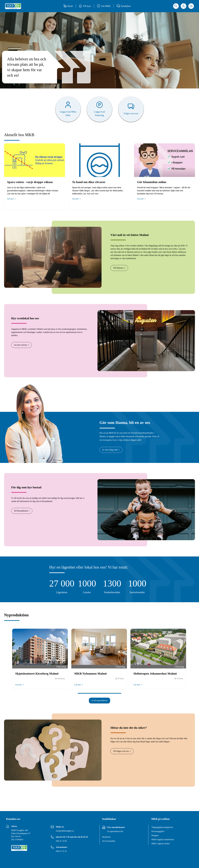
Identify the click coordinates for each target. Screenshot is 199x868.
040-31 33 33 (61, 851)
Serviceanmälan (109, 841)
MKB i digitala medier (161, 844)
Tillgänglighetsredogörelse (162, 827)
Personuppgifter (158, 831)
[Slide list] (99, 666)
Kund (68, 6)
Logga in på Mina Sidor (68, 114)
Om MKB (104, 6)
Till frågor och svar (122, 751)
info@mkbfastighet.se (65, 831)
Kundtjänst (124, 6)
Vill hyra (85, 6)
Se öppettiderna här (115, 831)
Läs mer (11, 199)
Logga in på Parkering (99, 114)
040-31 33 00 (61, 841)
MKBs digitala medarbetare (163, 839)
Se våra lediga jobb (111, 450)
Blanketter (106, 837)
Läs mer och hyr (21, 345)
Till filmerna (119, 268)
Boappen (155, 835)
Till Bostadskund (22, 511)
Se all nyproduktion (99, 700)
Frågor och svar (131, 114)
